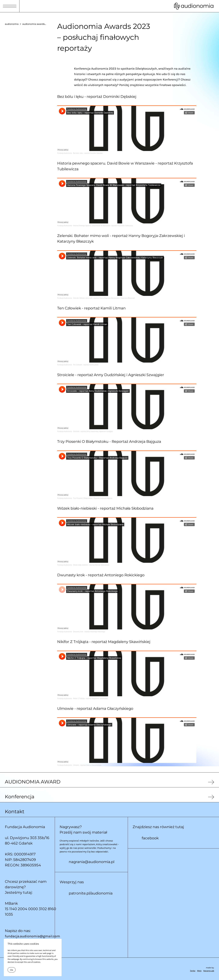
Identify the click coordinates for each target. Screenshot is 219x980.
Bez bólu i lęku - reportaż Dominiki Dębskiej (88, 153)
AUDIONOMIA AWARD (33, 782)
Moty (199, 971)
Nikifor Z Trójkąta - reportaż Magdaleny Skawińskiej (90, 698)
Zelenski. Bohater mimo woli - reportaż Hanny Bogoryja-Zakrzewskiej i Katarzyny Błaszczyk (104, 298)
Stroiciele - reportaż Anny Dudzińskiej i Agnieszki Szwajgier (93, 431)
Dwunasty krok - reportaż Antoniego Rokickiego (89, 632)
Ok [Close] (12, 970)
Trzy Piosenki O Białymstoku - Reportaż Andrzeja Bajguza (93, 498)
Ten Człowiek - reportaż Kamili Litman (86, 365)
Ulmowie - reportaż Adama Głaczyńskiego (87, 765)
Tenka (193, 971)
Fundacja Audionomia (64, 153)
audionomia (12, 24)
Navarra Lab (209, 971)
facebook (150, 838)
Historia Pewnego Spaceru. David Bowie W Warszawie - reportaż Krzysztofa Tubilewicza (103, 226)
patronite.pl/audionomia (91, 893)
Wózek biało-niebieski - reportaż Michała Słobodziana (91, 565)
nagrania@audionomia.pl (92, 862)
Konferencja (20, 797)
